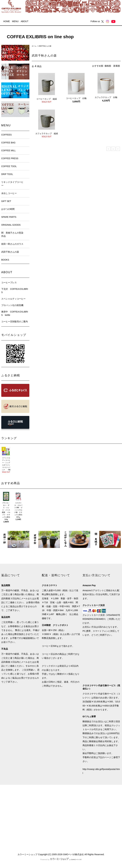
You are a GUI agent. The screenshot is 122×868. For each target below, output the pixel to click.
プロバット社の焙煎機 (12, 305)
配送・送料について (11, 807)
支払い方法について (11, 802)
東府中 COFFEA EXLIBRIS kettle (15, 313)
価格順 (108, 66)
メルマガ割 (7, 830)
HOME (6, 21)
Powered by (61, 859)
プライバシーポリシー (12, 824)
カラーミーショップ (27, 854)
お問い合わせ (38, 819)
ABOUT (24, 21)
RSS (4, 836)
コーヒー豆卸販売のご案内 (15, 321)
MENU (15, 21)
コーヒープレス (9, 282)
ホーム (34, 46)
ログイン (36, 807)
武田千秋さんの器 (45, 46)
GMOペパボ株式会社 (73, 854)
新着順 (117, 66)
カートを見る (38, 813)
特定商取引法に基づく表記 (15, 819)
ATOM (10, 836)
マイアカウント (39, 796)
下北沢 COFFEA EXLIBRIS (15, 291)
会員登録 (36, 802)
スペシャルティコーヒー (13, 299)
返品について (8, 813)
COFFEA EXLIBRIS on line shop (38, 37)
